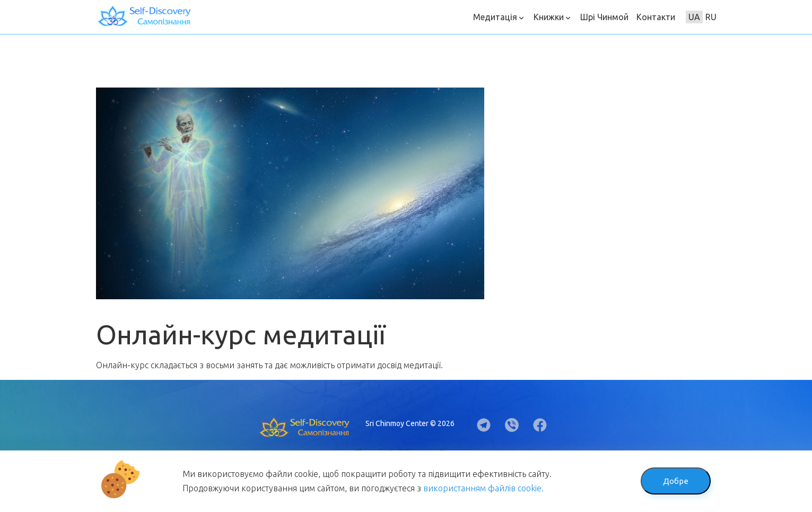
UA (694, 17)
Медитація (499, 17)
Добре (676, 481)
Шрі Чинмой (604, 17)
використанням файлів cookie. (483, 488)
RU (711, 17)
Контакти (656, 17)
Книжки (553, 17)
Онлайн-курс (122, 365)
